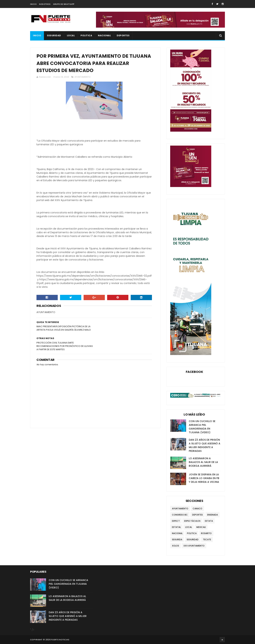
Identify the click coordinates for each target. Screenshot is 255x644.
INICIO (33, 4)
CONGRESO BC (180, 515)
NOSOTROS (45, 4)
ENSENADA (212, 515)
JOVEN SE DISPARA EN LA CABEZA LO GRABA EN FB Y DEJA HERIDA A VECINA (204, 478)
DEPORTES (123, 35)
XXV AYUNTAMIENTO (194, 546)
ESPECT (176, 521)
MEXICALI (201, 527)
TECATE (207, 539)
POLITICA (86, 35)
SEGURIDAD (54, 35)
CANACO (197, 509)
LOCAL (71, 35)
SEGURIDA (177, 539)
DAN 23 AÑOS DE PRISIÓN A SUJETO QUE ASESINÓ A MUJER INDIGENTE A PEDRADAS (205, 445)
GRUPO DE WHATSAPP (64, 4)
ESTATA (209, 521)
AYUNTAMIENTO (82, 77)
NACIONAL (104, 35)
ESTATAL (176, 527)
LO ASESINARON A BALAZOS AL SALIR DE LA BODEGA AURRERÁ (203, 462)
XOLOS (175, 546)
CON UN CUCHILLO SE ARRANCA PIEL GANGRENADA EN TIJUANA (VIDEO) (202, 427)
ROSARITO (206, 533)
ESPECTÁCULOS (192, 521)
